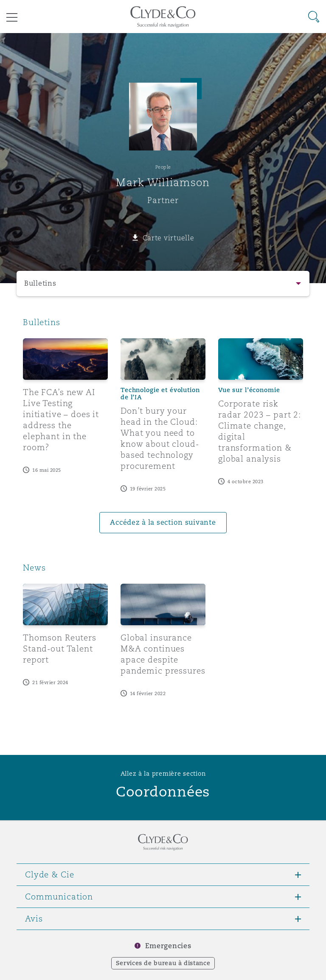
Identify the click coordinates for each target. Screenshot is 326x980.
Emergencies (168, 946)
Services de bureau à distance (163, 963)
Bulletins (40, 283)
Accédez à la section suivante (163, 522)
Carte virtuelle (169, 238)
